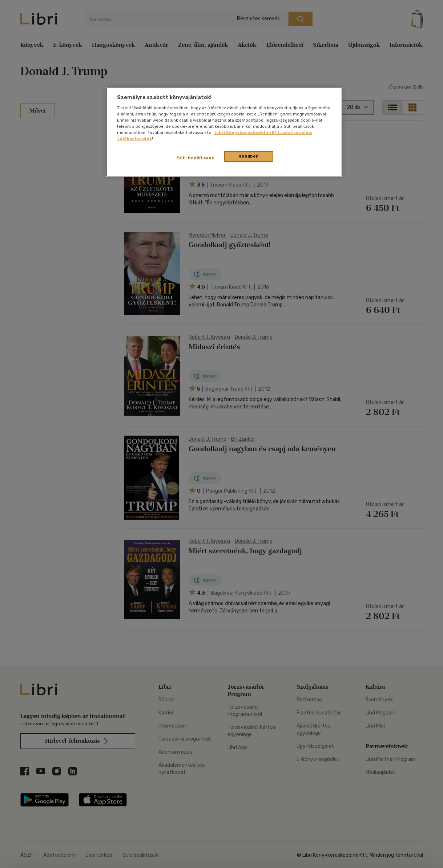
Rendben (249, 156)
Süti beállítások (195, 158)
